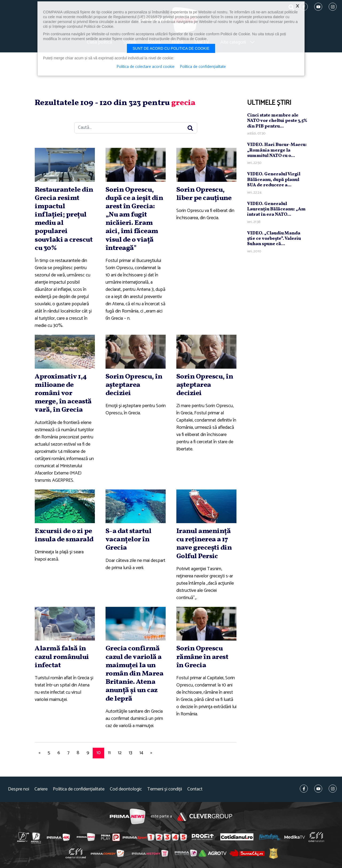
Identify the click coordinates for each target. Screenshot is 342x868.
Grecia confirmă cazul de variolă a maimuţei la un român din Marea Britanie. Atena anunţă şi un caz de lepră (135, 674)
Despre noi (19, 789)
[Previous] (39, 753)
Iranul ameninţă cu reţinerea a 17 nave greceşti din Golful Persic (204, 544)
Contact (195, 789)
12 (120, 753)
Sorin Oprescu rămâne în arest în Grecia (202, 657)
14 (141, 753)
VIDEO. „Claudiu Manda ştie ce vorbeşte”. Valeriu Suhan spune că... (274, 239)
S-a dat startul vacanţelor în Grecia (129, 539)
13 (131, 753)
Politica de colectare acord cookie (145, 67)
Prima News (128, 817)
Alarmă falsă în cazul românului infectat (62, 657)
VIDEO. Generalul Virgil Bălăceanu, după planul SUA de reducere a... (274, 180)
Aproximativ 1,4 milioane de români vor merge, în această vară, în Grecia (63, 393)
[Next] (151, 753)
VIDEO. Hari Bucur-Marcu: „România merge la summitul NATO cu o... (277, 150)
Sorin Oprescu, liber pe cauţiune (204, 194)
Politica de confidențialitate (79, 789)
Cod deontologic (126, 789)
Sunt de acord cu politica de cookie (171, 48)
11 (109, 753)
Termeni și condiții (165, 789)
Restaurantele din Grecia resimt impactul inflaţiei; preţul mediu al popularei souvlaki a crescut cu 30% (64, 219)
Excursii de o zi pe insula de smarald (64, 535)
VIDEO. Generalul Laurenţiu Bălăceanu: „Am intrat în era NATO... (276, 209)
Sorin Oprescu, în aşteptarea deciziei (134, 385)
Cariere (41, 789)
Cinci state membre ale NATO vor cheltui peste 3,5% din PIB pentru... (277, 121)
